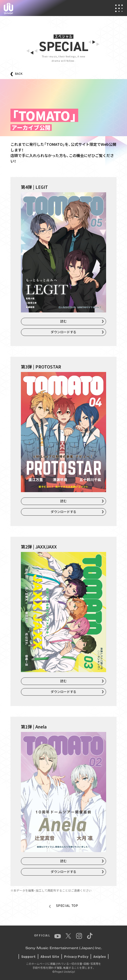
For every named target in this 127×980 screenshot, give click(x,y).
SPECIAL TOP (67, 906)
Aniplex (100, 956)
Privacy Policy (76, 956)
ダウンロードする (63, 332)
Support (28, 956)
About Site (50, 956)
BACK (19, 74)
